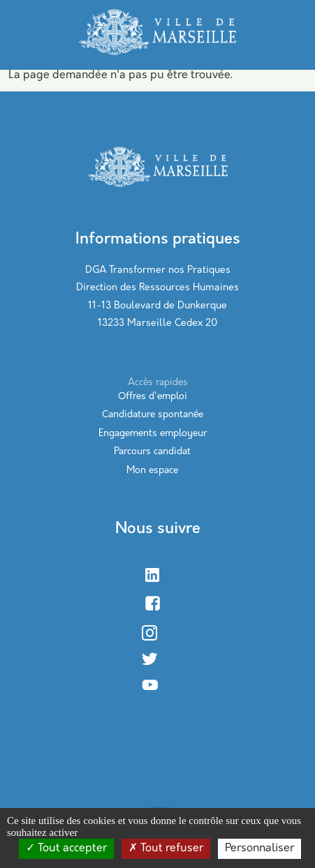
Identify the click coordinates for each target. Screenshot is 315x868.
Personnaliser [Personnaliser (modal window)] (259, 848)
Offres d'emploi (153, 397)
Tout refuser (166, 848)
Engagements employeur (153, 434)
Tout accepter (66, 848)
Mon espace (152, 471)
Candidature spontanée (153, 415)
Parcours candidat (152, 452)
